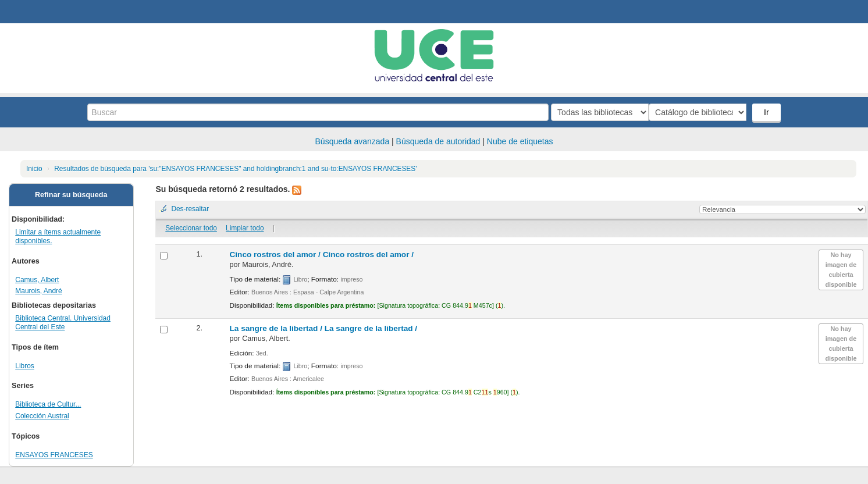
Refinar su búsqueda (71, 195)
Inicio (34, 169)
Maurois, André (39, 291)
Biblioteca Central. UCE (41, 12)
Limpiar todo (245, 228)
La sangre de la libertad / (324, 328)
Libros (25, 366)
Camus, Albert (37, 280)
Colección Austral (42, 416)
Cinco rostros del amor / (322, 255)
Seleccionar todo (191, 228)
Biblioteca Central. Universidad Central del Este (63, 323)
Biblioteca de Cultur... (48, 404)
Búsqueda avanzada (353, 141)
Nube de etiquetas (520, 141)
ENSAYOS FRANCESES (54, 455)
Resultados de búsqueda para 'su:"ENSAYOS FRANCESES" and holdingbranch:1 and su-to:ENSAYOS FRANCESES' (235, 169)
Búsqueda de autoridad (438, 141)
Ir (768, 112)
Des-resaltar (190, 209)
